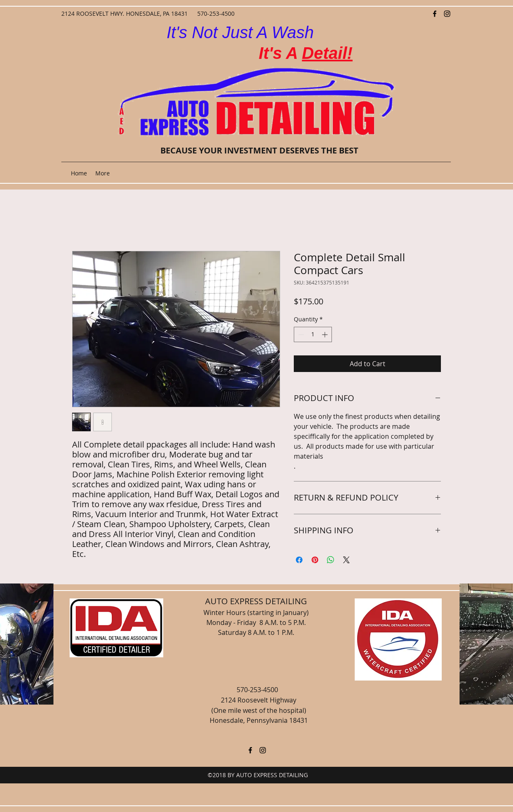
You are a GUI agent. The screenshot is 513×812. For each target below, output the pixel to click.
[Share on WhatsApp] (331, 560)
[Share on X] (346, 560)
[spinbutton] (313, 334)
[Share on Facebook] (299, 560)
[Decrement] (300, 334)
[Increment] (325, 334)
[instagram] (447, 14)
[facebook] (435, 14)
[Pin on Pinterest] (315, 560)
